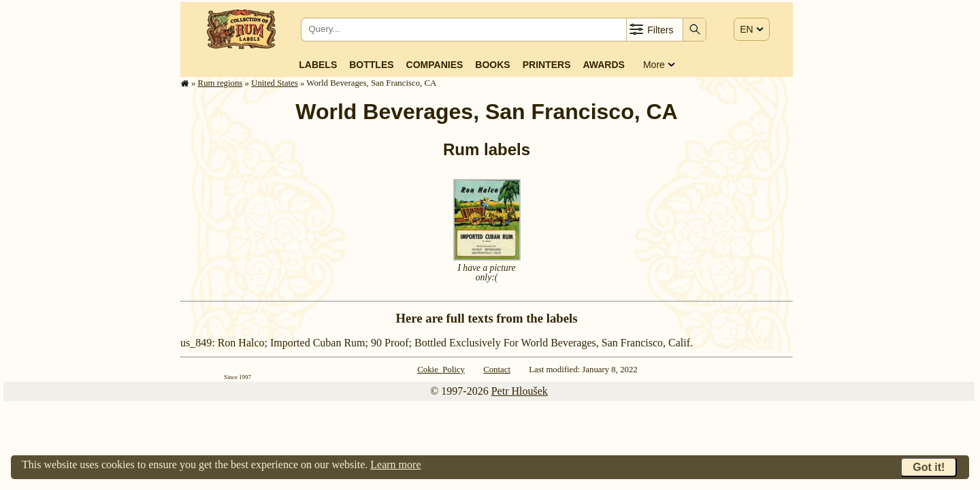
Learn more (395, 464)
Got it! (929, 467)
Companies (435, 65)
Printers (547, 65)
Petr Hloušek (520, 391)
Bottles (371, 65)
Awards (603, 65)
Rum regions (220, 83)
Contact (497, 370)
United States (275, 83)
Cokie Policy (441, 370)
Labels (318, 65)
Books (492, 65)
